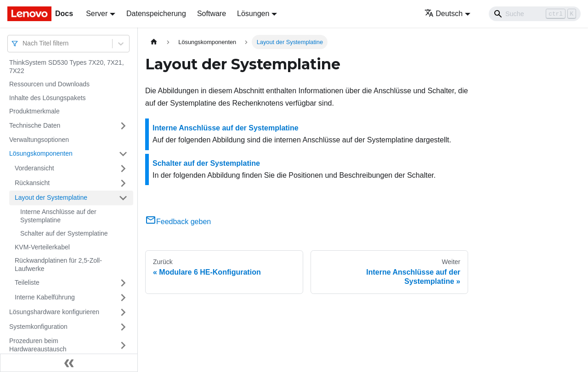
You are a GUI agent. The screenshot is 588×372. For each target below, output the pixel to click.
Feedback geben (178, 222)
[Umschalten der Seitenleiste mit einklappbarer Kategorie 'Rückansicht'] (123, 183)
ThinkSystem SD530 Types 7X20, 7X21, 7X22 (67, 67)
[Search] (535, 14)
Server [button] (97, 14)
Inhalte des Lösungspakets (48, 98)
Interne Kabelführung (45, 297)
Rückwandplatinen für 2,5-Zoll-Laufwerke (58, 265)
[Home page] (154, 42)
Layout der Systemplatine (51, 197)
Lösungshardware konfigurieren (54, 312)
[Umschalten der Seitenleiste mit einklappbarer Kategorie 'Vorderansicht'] (123, 169)
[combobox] (23, 43)
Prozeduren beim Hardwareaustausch (38, 345)
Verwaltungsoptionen (39, 140)
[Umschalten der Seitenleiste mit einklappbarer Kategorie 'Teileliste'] (123, 283)
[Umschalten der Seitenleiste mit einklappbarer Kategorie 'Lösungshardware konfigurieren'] (123, 312)
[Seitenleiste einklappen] (69, 363)
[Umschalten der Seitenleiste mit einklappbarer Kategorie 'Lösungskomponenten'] (123, 154)
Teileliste (27, 282)
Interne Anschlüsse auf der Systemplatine (58, 216)
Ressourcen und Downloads (49, 84)
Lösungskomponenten (41, 153)
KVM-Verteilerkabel (42, 247)
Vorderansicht (34, 168)
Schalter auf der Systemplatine (64, 233)
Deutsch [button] (444, 14)
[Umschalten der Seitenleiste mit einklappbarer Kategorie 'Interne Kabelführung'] (123, 298)
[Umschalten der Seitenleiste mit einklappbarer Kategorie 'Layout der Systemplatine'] (123, 198)
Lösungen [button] (253, 14)
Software (212, 14)
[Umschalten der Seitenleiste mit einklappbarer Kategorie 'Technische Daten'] (123, 126)
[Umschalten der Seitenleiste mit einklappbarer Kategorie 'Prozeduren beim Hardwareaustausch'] (123, 345)
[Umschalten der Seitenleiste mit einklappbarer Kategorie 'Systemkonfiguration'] (123, 327)
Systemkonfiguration (38, 327)
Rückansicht (32, 183)
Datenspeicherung (156, 14)
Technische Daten (35, 125)
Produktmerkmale (34, 111)
